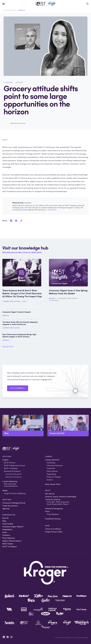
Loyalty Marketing (10, 481)
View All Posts (8, 347)
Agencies (6, 509)
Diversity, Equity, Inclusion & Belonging (61, 497)
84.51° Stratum (10, 463)
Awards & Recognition (54, 509)
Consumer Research (14, 474)
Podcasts (6, 535)
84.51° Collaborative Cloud (14, 465)
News (24, 301)
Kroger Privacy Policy (54, 532)
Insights (22, 10)
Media (5, 490)
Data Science (52, 471)
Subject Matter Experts (12, 541)
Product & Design (54, 477)
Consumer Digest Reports (13, 527)
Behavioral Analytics (14, 477)
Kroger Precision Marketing (15, 493)
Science (50, 480)
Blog (4, 521)
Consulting (51, 463)
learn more (52, 210)
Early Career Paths (53, 484)
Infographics (7, 529)
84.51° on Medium (10, 546)
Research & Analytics (12, 471)
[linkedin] (11, 221)
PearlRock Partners (53, 519)
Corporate (51, 468)
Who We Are (50, 494)
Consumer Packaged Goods (14, 503)
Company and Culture (11, 301)
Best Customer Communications (11, 485)
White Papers (8, 544)
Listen (5, 140)
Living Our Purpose (53, 499)
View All (5, 518)
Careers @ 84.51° (52, 460)
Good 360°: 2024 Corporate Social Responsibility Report (58, 503)
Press (47, 511)
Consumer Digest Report (68, 298)
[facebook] (16, 221)
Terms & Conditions (53, 529)
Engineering (51, 474)
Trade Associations (10, 506)
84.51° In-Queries (11, 468)
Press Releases (9, 538)
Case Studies (8, 524)
